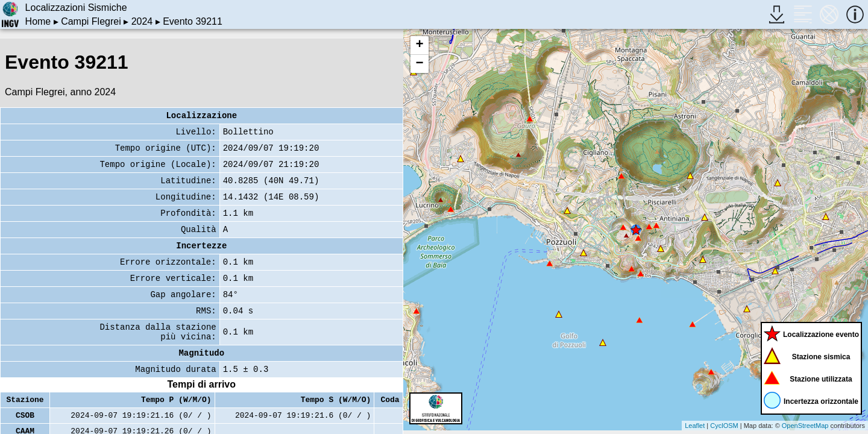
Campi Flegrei (91, 21)
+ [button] (419, 45)
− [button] (419, 64)
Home (38, 21)
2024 (142, 21)
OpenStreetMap (805, 426)
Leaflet (695, 426)
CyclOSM (724, 426)
